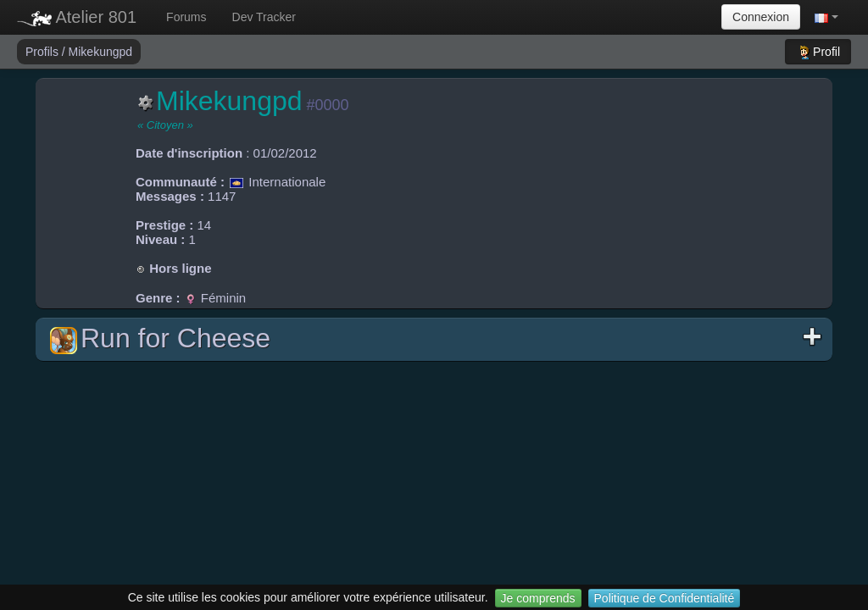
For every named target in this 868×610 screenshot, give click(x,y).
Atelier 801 (77, 17)
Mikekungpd (101, 52)
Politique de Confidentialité (665, 598)
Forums (186, 17)
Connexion (761, 17)
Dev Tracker (264, 17)
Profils (44, 52)
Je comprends (538, 598)
